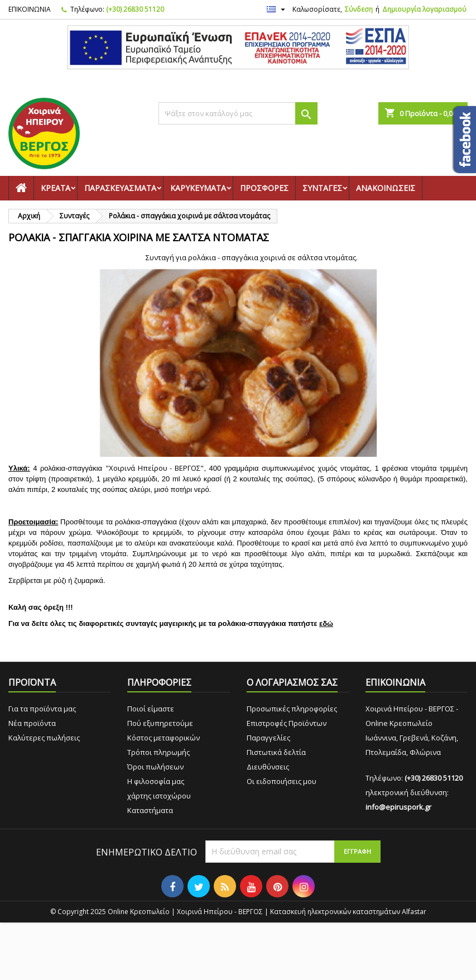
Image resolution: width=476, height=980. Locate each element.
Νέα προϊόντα (32, 723)
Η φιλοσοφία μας (156, 781)
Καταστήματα (150, 810)
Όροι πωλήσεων (155, 767)
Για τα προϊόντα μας (42, 709)
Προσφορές (264, 188)
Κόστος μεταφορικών (164, 738)
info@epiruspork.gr (398, 807)
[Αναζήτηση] (238, 113)
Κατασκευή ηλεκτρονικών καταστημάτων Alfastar (348, 912)
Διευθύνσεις (268, 767)
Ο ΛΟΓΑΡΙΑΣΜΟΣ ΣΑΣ (292, 682)
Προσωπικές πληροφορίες (292, 709)
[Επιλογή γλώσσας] (277, 9)
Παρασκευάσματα (120, 188)
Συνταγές (322, 188)
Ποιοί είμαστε (151, 709)
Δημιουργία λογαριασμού (424, 9)
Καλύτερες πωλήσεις (44, 738)
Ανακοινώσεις (386, 188)
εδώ (326, 623)
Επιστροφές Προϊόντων (287, 723)
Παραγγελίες (268, 738)
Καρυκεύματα (198, 188)
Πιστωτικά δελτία (276, 752)
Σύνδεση (359, 9)
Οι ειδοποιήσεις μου (282, 781)
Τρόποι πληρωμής (158, 752)
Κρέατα (56, 188)
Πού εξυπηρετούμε (160, 723)
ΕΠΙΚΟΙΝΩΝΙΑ (30, 9)
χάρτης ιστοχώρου (159, 796)
